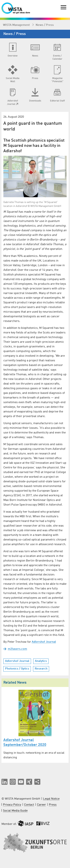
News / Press (45, 25)
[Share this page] (37, 782)
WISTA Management (17, 25)
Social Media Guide (15, 811)
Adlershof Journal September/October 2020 (25, 743)
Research (41, 669)
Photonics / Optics (17, 669)
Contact (29, 805)
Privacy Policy (12, 805)
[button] (4, 782)
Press (53, 805)
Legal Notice (51, 799)
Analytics (41, 661)
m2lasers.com (17, 649)
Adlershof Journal (44, 642)
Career (41, 805)
